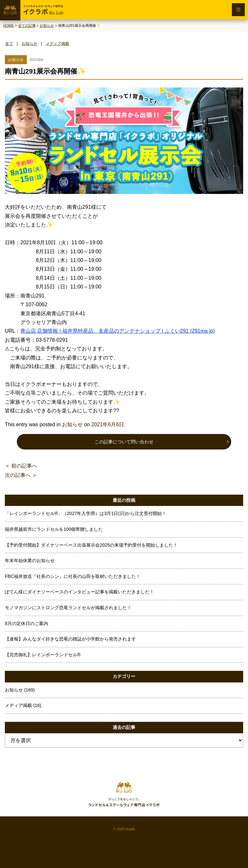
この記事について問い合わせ (124, 442)
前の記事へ (24, 466)
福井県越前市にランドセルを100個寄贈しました (54, 529)
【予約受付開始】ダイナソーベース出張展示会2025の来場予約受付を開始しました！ (91, 545)
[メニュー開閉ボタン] (238, 10)
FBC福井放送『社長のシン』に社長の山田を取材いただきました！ (73, 576)
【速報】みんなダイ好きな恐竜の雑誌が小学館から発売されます (70, 639)
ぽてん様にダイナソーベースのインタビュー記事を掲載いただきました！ (79, 592)
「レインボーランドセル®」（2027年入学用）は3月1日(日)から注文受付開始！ (86, 513)
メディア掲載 (57, 44)
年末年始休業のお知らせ (30, 560)
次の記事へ (18, 475)
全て (9, 44)
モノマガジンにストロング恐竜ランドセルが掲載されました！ (68, 608)
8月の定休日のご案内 (26, 623)
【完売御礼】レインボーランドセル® (43, 655)
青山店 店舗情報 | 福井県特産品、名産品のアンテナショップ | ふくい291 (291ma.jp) (118, 331)
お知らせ (29, 44)
